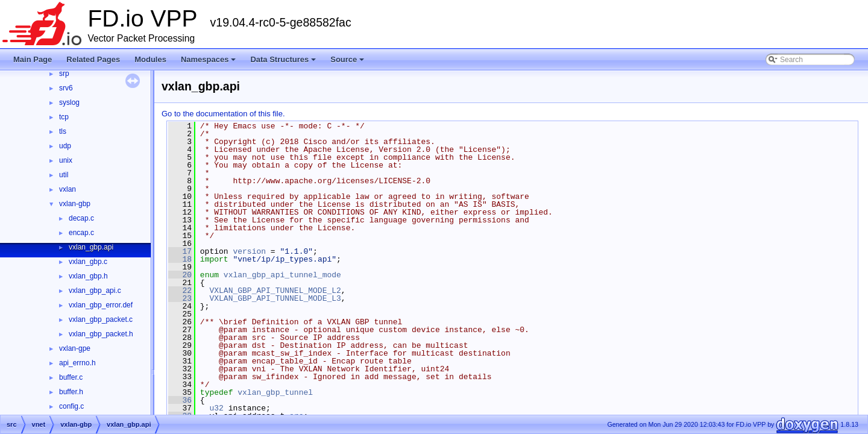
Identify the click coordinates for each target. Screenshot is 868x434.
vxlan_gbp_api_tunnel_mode (282, 275)
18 (180, 259)
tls (63, 131)
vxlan (68, 189)
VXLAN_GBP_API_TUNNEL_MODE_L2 (275, 291)
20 (180, 275)
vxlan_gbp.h (88, 276)
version (249, 251)
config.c (71, 406)
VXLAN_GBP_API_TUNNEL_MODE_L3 (275, 298)
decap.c (81, 218)
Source (348, 63)
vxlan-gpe (75, 348)
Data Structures (284, 63)
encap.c (81, 233)
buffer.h (71, 392)
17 (180, 251)
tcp (64, 117)
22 (180, 291)
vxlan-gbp (75, 204)
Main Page (33, 59)
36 (180, 400)
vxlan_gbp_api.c (95, 291)
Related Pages (93, 59)
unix (66, 160)
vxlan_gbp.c (88, 262)
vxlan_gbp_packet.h (101, 334)
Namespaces (209, 63)
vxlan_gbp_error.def (101, 305)
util (64, 175)
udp (65, 146)
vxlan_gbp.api (91, 247)
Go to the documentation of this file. (223, 114)
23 (180, 298)
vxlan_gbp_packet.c (101, 319)
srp (64, 74)
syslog (69, 102)
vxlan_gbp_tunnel (275, 392)
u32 (216, 408)
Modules (150, 59)
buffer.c (71, 377)
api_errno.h (77, 363)
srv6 (66, 88)
